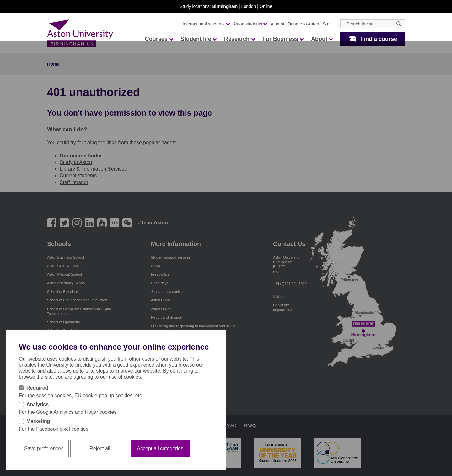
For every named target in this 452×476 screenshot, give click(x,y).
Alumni (277, 24)
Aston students (250, 24)
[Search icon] (399, 24)
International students (206, 24)
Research (239, 39)
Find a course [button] (379, 39)
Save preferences (44, 449)
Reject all (100, 449)
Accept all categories (160, 449)
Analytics (38, 405)
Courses (159, 39)
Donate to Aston (304, 24)
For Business (283, 39)
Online (266, 6)
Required (37, 388)
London (249, 6)
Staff (327, 24)
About (322, 39)
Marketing (38, 421)
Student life (198, 39)
